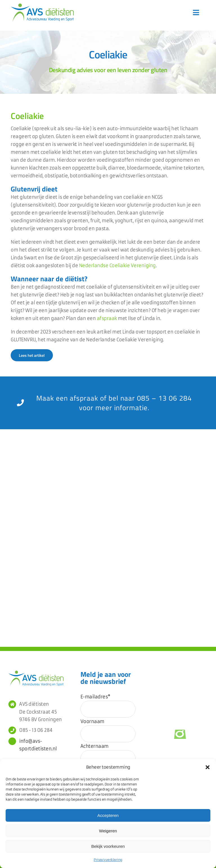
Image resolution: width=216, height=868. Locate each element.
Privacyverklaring (108, 860)
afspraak (107, 318)
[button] (208, 767)
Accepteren (108, 815)
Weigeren (108, 831)
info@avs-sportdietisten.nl (38, 745)
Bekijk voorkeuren (108, 846)
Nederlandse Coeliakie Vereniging (117, 266)
